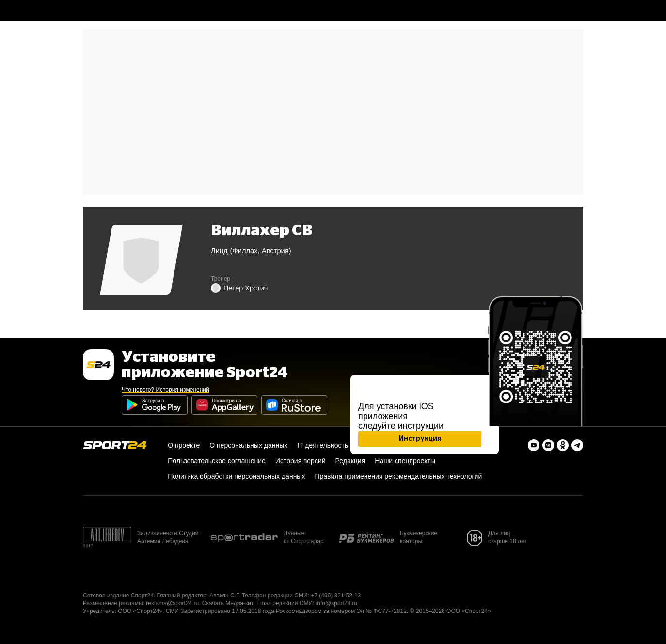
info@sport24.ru (337, 603)
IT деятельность (323, 445)
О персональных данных (248, 445)
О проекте (184, 445)
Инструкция (420, 439)
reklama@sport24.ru (172, 603)
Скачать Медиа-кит (228, 603)
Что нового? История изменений (166, 390)
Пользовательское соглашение (217, 461)
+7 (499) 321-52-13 (336, 596)
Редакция (350, 461)
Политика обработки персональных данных (236, 476)
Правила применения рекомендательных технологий (398, 476)
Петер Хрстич (239, 288)
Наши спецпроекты (405, 461)
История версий (301, 461)
